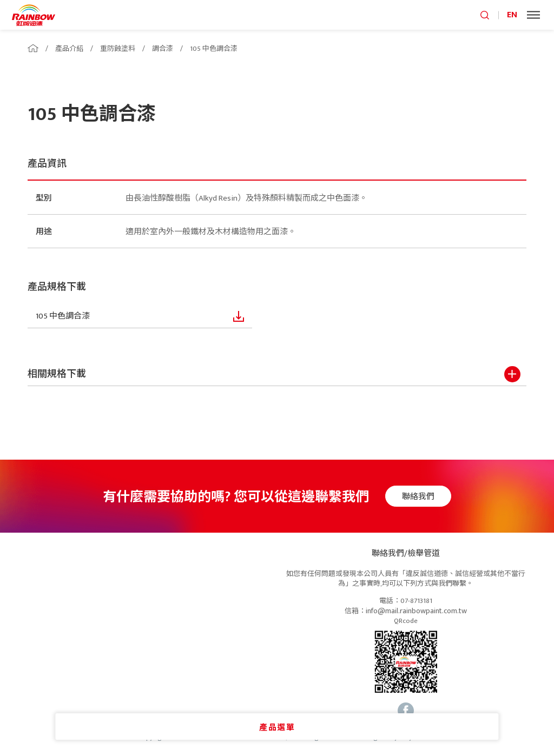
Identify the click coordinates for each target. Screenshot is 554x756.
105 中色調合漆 (214, 49)
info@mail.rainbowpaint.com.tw (416, 611)
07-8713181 (416, 601)
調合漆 (163, 49)
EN (512, 15)
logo (34, 15)
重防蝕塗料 (118, 49)
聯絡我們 (418, 497)
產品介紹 (69, 49)
